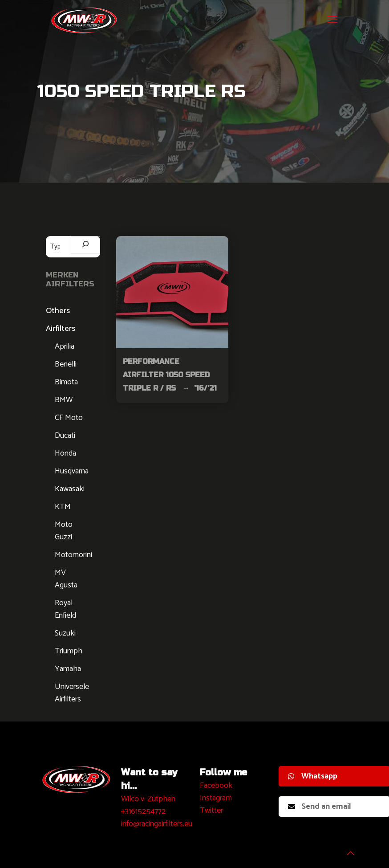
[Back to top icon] (346, 850)
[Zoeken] (85, 245)
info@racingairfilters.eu (157, 824)
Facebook (216, 786)
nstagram (217, 798)
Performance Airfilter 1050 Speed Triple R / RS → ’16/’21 (170, 375)
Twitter (211, 811)
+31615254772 (143, 811)
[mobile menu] (332, 20)
